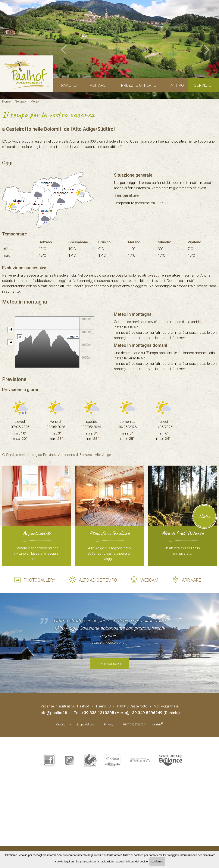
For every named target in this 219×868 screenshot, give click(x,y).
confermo (157, 861)
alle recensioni (110, 663)
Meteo (35, 101)
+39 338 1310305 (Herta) (105, 713)
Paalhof (70, 85)
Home (6, 101)
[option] (109, 49)
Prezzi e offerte (138, 85)
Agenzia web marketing (158, 724)
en (214, 9)
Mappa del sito (85, 724)
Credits (61, 724)
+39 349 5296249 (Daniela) (155, 713)
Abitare (98, 85)
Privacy (109, 724)
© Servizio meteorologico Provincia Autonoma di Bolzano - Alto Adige (57, 455)
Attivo (177, 85)
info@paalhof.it (54, 713)
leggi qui (69, 861)
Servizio (203, 85)
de (209, 9)
